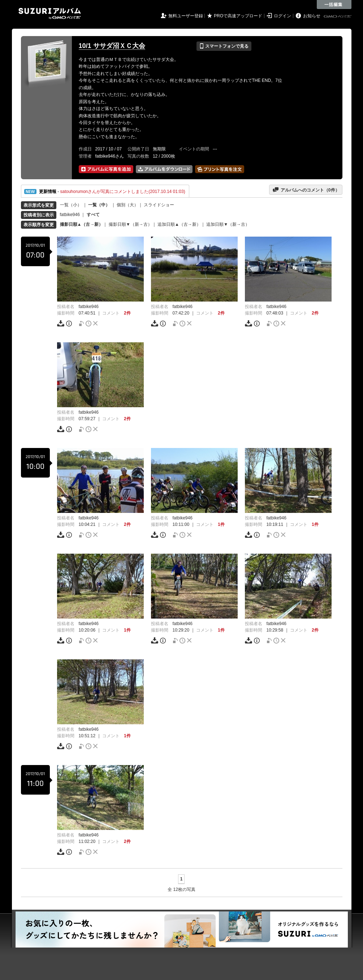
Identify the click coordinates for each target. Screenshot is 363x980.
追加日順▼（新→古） (228, 224)
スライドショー (159, 205)
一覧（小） (71, 205)
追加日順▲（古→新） (179, 224)
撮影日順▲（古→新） (82, 224)
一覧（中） (99, 205)
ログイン (282, 16)
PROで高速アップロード (238, 16)
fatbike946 (70, 215)
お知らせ (312, 16)
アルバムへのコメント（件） (306, 190)
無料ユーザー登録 (186, 16)
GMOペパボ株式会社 (338, 17)
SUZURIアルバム (50, 14)
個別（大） (128, 205)
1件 (221, 524)
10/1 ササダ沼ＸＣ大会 (112, 46)
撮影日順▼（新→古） (130, 224)
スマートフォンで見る (224, 46)
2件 (127, 313)
